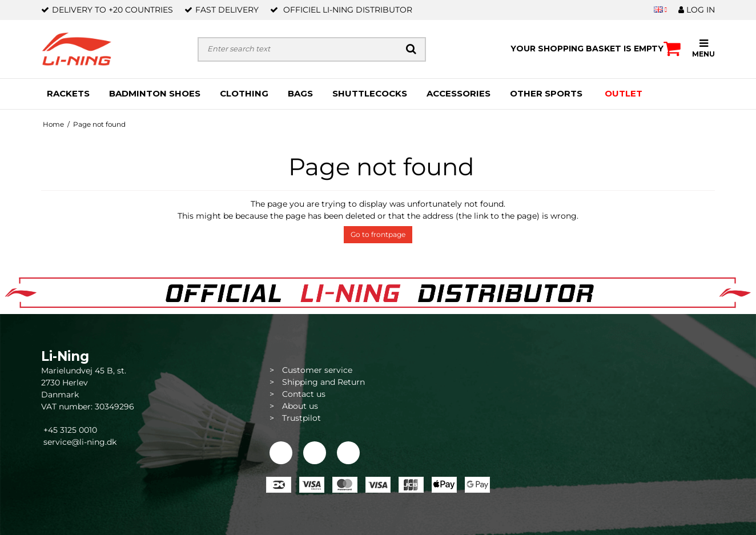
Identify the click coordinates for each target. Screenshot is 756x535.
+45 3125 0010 (69, 430)
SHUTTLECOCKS (370, 93)
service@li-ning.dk (80, 442)
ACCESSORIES (459, 93)
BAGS (300, 93)
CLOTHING (244, 93)
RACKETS (68, 93)
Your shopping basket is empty (596, 49)
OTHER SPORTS (546, 93)
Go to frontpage (378, 234)
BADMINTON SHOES (155, 93)
